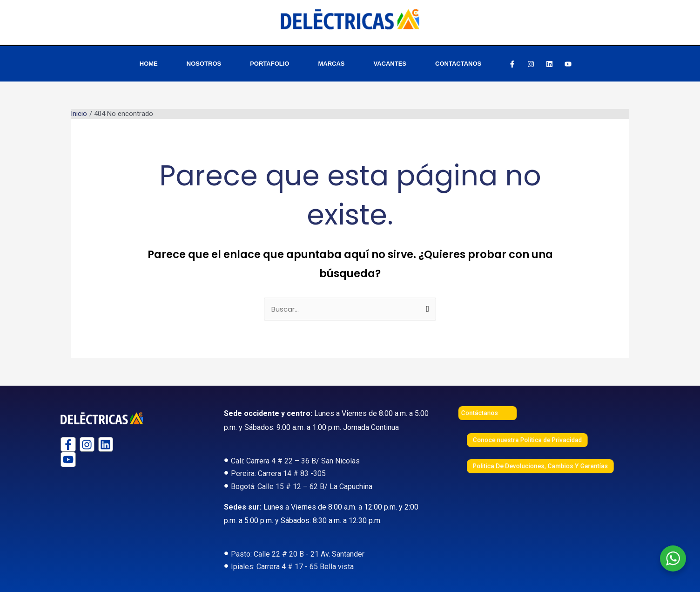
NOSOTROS (204, 64)
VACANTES (390, 64)
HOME (149, 64)
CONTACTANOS (458, 64)
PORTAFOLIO (269, 64)
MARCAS (331, 64)
